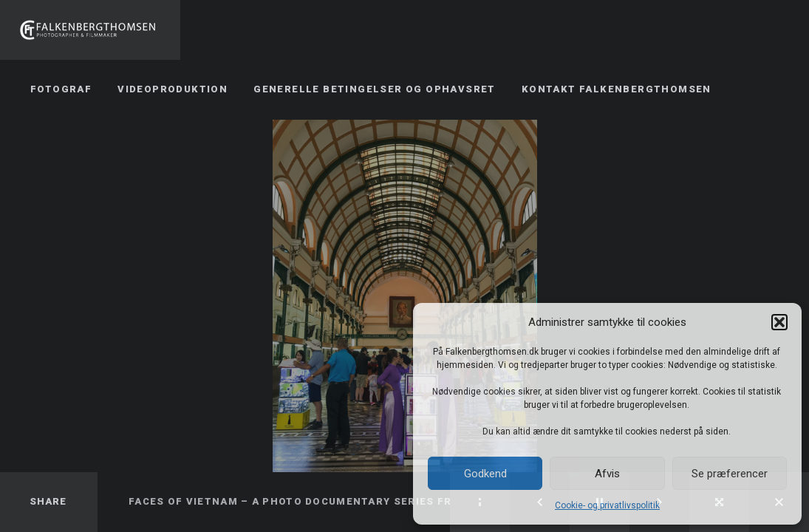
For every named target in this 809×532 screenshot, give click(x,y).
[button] (779, 322)
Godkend (485, 474)
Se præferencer (730, 474)
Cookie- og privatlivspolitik (607, 505)
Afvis (607, 474)
